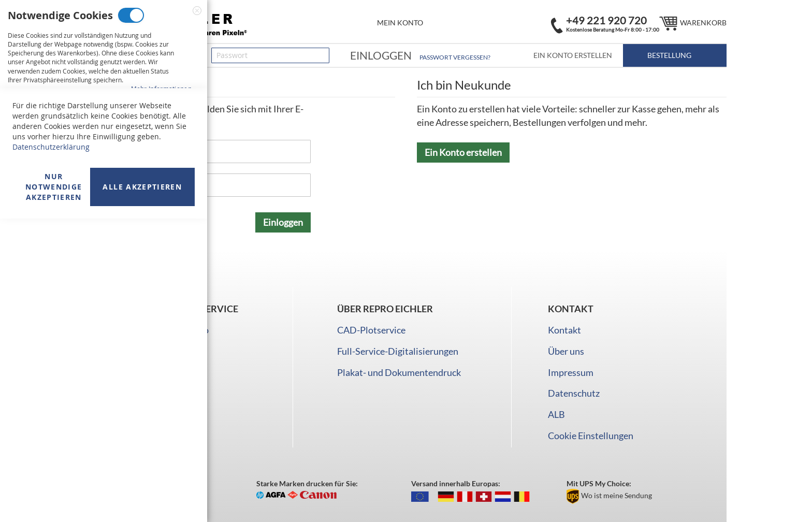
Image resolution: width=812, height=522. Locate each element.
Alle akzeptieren (142, 490)
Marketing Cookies (122, 132)
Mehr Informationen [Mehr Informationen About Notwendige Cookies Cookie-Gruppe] (161, 89)
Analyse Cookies (109, 248)
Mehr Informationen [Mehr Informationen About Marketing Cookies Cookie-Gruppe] (161, 205)
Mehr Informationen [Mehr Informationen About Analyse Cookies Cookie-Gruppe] (161, 313)
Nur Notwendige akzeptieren (54, 490)
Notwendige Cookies (131, 15)
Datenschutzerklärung (51, 450)
